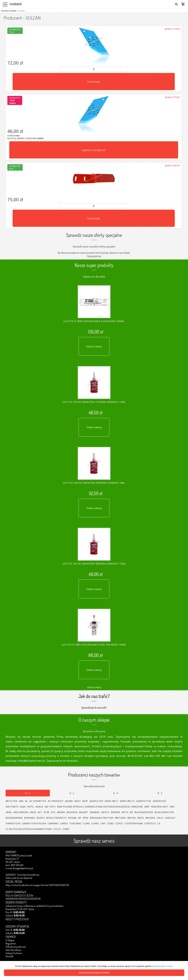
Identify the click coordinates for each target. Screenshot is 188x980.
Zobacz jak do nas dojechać (19, 878)
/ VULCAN (20, 11)
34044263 (11, 875)
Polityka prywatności (16, 947)
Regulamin (11, 944)
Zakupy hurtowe (14, 953)
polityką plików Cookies (163, 966)
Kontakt (10, 956)
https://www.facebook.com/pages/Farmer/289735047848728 (37, 885)
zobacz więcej (94, 687)
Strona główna (8, 11)
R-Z (160, 793)
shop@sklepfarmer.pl (23, 868)
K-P (116, 793)
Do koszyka (94, 82)
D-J (72, 793)
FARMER (16, 4)
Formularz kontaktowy (28, 875)
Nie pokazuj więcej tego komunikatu (94, 973)
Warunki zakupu (13, 950)
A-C (28, 793)
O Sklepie (10, 940)
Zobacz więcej (94, 346)
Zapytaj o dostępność (94, 150)
